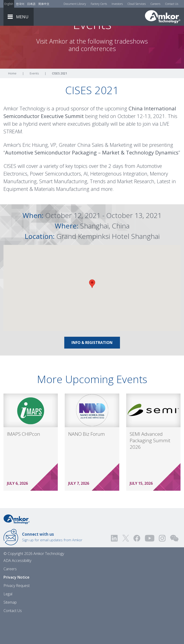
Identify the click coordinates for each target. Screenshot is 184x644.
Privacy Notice (16, 603)
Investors (117, 4)
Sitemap (10, 628)
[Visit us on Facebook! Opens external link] (137, 564)
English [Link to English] (9, 4)
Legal (8, 620)
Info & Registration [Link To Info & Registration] (92, 368)
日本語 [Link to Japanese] (31, 4)
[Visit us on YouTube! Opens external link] (149, 564)
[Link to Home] (17, 545)
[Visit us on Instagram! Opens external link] (162, 564)
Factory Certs (99, 4)
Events (34, 99)
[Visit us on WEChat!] (174, 564)
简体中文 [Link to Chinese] (44, 4)
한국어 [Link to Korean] (20, 4)
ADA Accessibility (17, 586)
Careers (155, 4)
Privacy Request (17, 611)
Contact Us (172, 4)
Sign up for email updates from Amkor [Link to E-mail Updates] (52, 563)
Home (12, 99)
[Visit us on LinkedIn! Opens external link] (115, 564)
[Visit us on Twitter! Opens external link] (126, 564)
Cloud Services (137, 4)
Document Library (75, 4)
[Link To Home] (163, 17)
